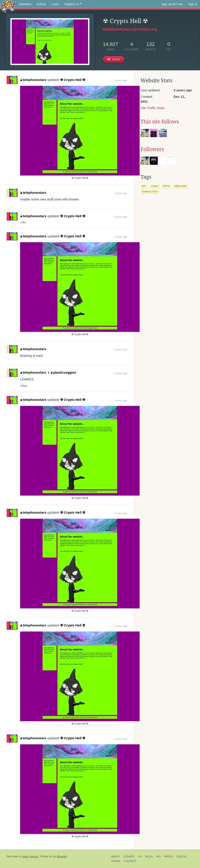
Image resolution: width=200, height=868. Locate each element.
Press (168, 856)
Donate (129, 856)
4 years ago (121, 217)
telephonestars (33, 80)
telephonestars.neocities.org (130, 29)
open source (30, 856)
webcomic (180, 186)
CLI (140, 856)
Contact (130, 861)
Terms (116, 861)
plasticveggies (63, 372)
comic (155, 186)
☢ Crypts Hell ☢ (73, 80)
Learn (55, 4)
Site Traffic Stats (153, 108)
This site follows (160, 122)
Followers (152, 149)
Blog (149, 856)
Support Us (73, 4)
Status (181, 856)
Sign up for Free (172, 4)
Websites (25, 4)
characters (150, 192)
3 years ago (121, 80)
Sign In (193, 4)
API (158, 856)
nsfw (166, 186)
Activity (41, 4)
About (116, 856)
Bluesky (62, 856)
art (144, 186)
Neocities (13, 856)
